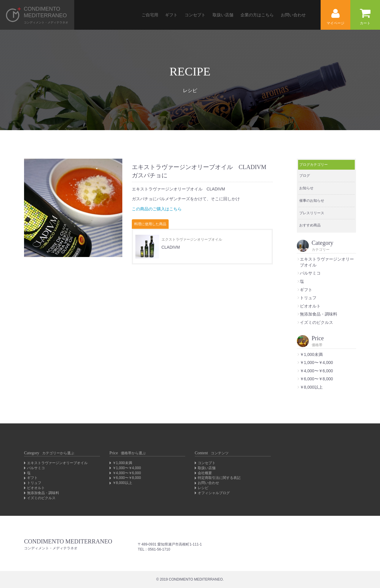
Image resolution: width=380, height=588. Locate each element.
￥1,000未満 (311, 354)
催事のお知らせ (312, 201)
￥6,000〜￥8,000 (316, 379)
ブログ (305, 176)
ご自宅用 (150, 15)
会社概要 (205, 473)
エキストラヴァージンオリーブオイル (57, 463)
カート (365, 17)
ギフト (171, 15)
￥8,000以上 (311, 387)
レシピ (203, 488)
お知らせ (306, 188)
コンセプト (195, 15)
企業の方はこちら (257, 15)
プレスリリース (312, 213)
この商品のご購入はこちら (157, 209)
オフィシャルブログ (214, 493)
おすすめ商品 (310, 225)
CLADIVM (171, 247)
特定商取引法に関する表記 (219, 478)
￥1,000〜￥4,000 (316, 362)
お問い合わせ (293, 15)
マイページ (335, 17)
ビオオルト (310, 306)
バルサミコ (310, 273)
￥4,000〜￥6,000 (316, 371)
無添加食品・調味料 (319, 314)
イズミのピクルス (316, 322)
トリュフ (308, 298)
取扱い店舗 (223, 15)
